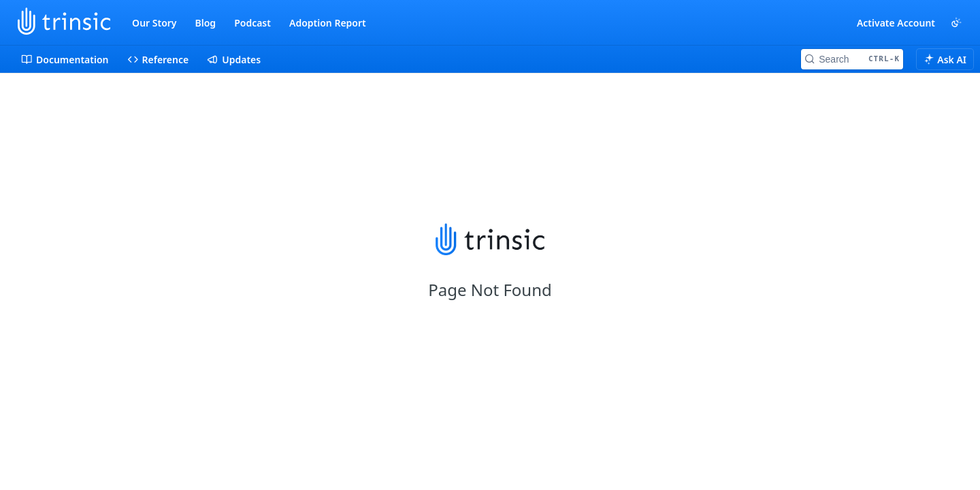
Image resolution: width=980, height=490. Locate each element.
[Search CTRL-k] (852, 59)
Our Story (154, 23)
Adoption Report (328, 23)
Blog (206, 23)
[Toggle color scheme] (956, 22)
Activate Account (896, 23)
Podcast (252, 23)
